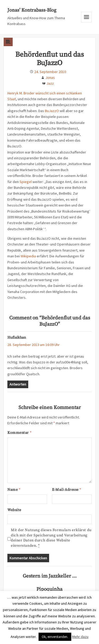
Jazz (50, 83)
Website (14, 510)
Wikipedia (28, 256)
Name (14, 490)
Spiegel (26, 182)
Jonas (50, 78)
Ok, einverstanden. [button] (55, 637)
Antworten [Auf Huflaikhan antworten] (18, 384)
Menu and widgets (86, 22)
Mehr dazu (80, 637)
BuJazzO (52, 111)
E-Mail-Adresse (67, 490)
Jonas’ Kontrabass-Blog (32, 10)
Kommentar (19, 433)
